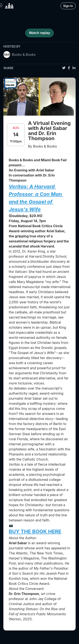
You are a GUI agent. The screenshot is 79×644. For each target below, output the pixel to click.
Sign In (68, 6)
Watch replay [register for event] (39, 33)
